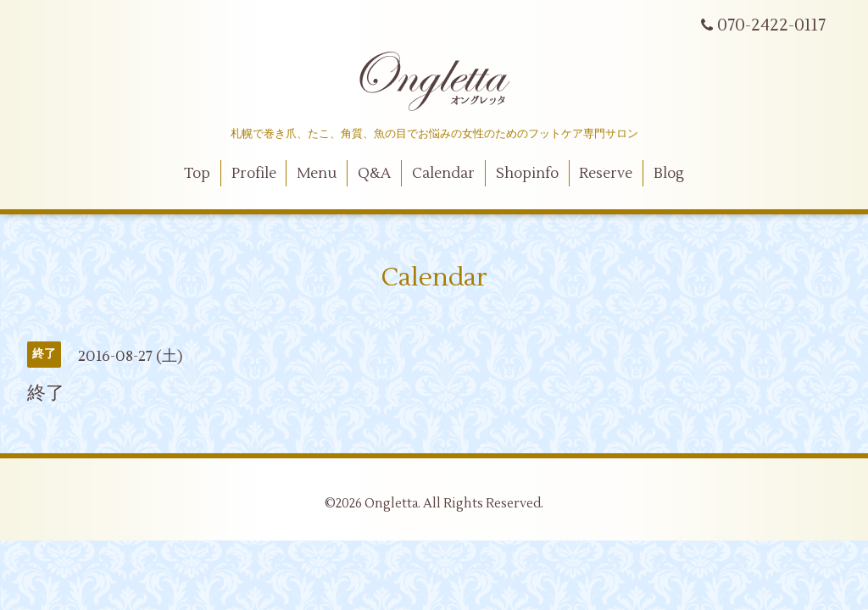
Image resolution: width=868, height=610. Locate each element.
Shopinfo (527, 174)
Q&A (374, 174)
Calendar (443, 174)
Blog (669, 174)
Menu (317, 174)
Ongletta (391, 504)
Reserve (606, 174)
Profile (254, 174)
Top (197, 174)
